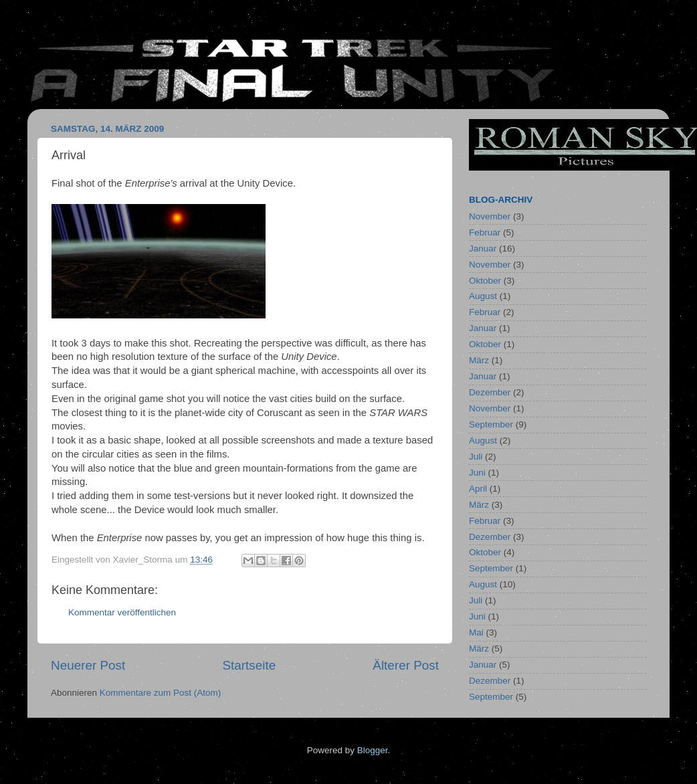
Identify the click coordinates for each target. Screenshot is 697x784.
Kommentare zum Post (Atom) (161, 693)
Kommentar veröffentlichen (122, 612)
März (479, 360)
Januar (483, 249)
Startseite (249, 665)
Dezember (490, 392)
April (478, 489)
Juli (476, 457)
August (483, 296)
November (490, 216)
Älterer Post (406, 665)
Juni (477, 473)
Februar (485, 232)
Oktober (485, 281)
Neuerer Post (88, 665)
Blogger (373, 750)
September (491, 424)
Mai (476, 632)
